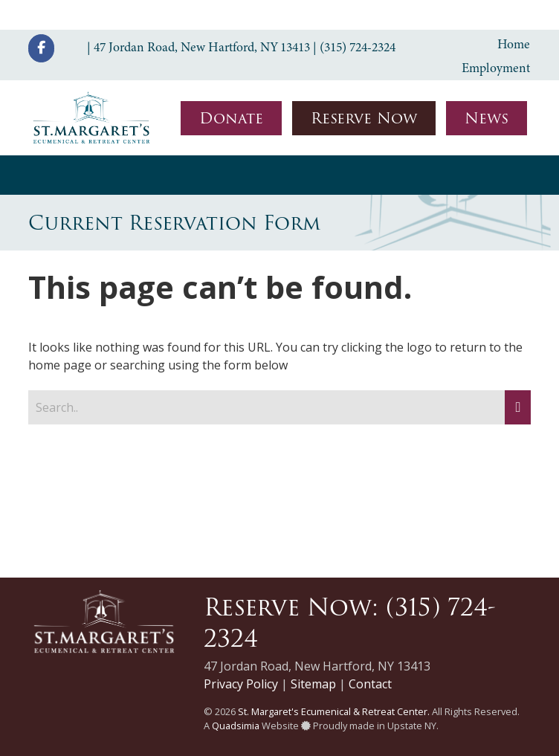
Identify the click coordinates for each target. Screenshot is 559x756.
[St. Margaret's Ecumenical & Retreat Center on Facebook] (41, 48)
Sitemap (313, 684)
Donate (231, 118)
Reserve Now (364, 118)
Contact (370, 684)
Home (514, 44)
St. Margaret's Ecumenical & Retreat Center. (334, 711)
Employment (496, 68)
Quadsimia (236, 726)
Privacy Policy (241, 684)
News (487, 118)
